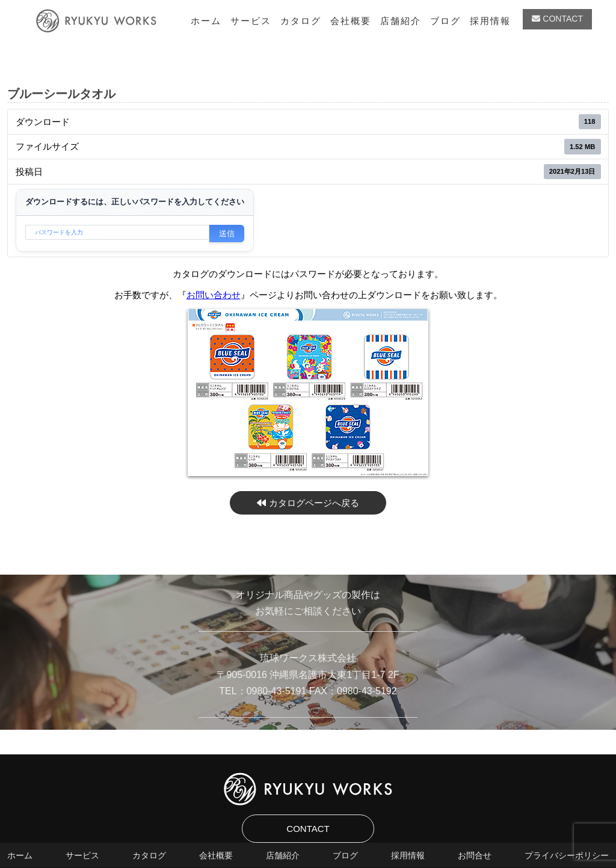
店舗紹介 (401, 21)
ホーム (206, 21)
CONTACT (557, 19)
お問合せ (475, 855)
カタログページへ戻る (308, 503)
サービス (251, 21)
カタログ (301, 21)
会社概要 (351, 21)
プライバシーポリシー (567, 855)
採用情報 (490, 21)
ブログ (445, 21)
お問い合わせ (214, 295)
